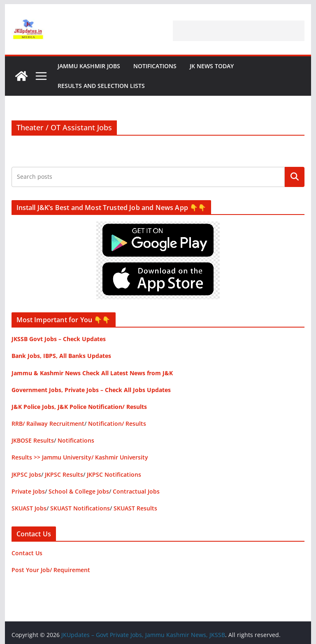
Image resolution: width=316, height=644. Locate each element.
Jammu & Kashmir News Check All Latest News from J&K (92, 373)
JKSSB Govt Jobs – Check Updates (59, 339)
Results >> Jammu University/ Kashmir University (80, 457)
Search (295, 177)
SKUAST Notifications (80, 508)
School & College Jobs (79, 491)
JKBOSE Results (33, 440)
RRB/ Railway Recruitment (48, 424)
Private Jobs (28, 491)
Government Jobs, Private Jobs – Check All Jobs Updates (91, 390)
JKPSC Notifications (114, 474)
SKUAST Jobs (29, 508)
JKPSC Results (64, 474)
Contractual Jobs (136, 491)
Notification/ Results (117, 424)
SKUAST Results (135, 508)
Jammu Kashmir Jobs (89, 66)
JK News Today (212, 66)
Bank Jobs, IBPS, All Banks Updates (61, 356)
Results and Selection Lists (101, 86)
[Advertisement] (239, 31)
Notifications (155, 66)
